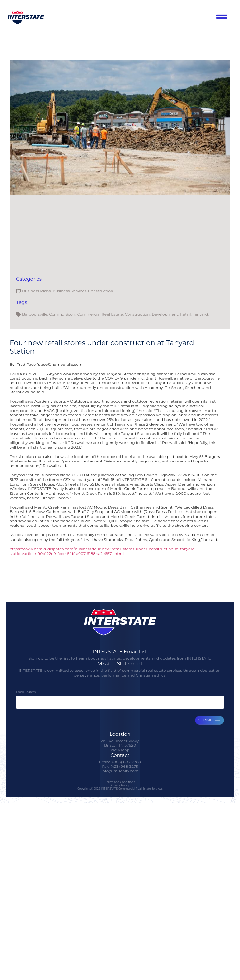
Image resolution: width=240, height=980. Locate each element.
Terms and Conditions (120, 782)
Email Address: (26, 692)
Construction (101, 291)
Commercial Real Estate (100, 314)
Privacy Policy (120, 785)
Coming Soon (62, 314)
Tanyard (200, 314)
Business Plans (36, 291)
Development (165, 314)
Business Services (70, 291)
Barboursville (35, 314)
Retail (185, 314)
